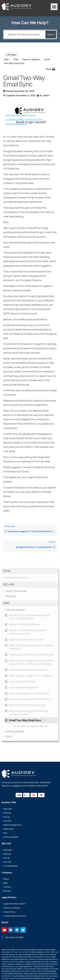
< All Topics (11, 55)
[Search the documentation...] (25, 34)
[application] (30, 117)
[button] (54, 7)
